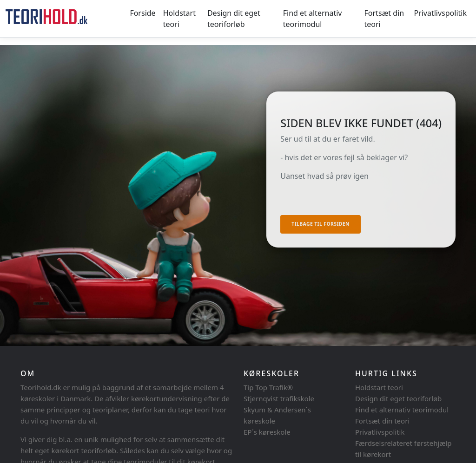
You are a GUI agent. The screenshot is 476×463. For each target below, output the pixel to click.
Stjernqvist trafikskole (279, 398)
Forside (142, 13)
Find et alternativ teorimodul (313, 19)
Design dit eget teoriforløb (234, 19)
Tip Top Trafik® (268, 387)
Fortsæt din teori (384, 19)
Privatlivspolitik (440, 13)
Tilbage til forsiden (321, 224)
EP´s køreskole (267, 432)
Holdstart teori (179, 19)
